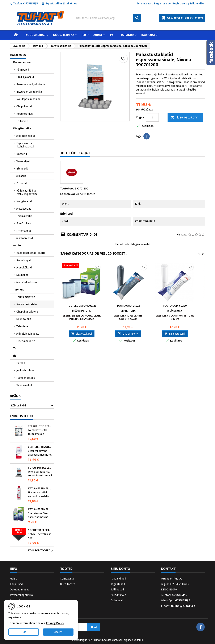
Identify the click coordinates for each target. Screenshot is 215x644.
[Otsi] (107, 18)
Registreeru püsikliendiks (189, 4)
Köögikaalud (24, 201)
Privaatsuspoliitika (21, 595)
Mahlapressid (25, 238)
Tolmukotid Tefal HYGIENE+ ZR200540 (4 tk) (40, 426)
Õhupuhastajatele (27, 312)
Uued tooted (68, 584)
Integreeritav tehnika (29, 92)
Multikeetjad (24, 209)
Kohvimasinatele (27, 304)
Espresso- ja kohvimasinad (25, 145)
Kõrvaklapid (24, 260)
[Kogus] (152, 117)
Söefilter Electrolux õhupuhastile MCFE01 (40, 530)
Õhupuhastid (24, 106)
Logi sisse (161, 4)
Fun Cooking (24, 223)
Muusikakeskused (27, 282)
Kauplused (149, 35)
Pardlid (21, 363)
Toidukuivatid (24, 216)
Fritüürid (22, 183)
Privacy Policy (55, 623)
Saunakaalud (24, 385)
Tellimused (117, 589)
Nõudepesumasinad (28, 99)
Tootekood (67, 189)
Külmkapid (23, 70)
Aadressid (117, 600)
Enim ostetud (21, 416)
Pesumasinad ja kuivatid (31, 84)
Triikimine (22, 121)
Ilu (84, 35)
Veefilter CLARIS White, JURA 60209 (175, 317)
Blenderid (22, 169)
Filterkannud (24, 231)
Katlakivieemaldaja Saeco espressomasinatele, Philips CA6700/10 (40, 509)
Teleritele (22, 326)
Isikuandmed (118, 579)
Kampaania (67, 579)
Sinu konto (120, 569)
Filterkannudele (26, 341)
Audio (98, 35)
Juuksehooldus (25, 370)
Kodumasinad (35, 35)
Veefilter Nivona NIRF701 (40, 447)
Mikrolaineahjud (26, 136)
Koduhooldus (25, 114)
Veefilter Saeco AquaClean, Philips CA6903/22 (82, 317)
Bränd (15, 396)
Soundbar (22, 275)
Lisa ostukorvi (185, 118)
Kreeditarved (118, 595)
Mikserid (21, 176)
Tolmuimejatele (26, 297)
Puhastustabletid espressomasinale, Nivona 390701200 (40, 468)
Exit (24, 632)
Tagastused (118, 584)
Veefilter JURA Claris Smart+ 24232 (128, 317)
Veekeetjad (23, 161)
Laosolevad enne (72, 194)
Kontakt (168, 569)
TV (111, 35)
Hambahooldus (26, 378)
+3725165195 (30, 4)
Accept (58, 632)
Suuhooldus (24, 319)
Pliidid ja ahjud (25, 77)
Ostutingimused (20, 589)
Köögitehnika (64, 35)
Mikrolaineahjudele (28, 334)
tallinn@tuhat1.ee (66, 4)
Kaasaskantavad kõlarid (31, 253)
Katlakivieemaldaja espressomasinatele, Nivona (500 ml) (40, 489)
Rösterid (22, 154)
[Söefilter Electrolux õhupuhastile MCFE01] (19, 532)
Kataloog (18, 55)
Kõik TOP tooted (41, 551)
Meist (13, 579)
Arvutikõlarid (24, 267)
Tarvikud (127, 35)
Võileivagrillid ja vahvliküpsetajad (27, 192)
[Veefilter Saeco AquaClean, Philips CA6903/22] (81, 266)
